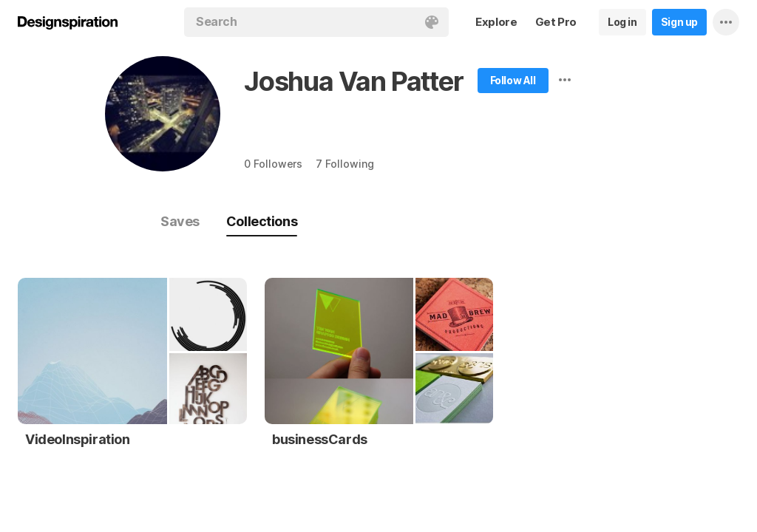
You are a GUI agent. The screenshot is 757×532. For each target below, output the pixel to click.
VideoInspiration (78, 439)
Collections (262, 221)
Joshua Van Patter (354, 81)
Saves (180, 221)
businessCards (320, 439)
